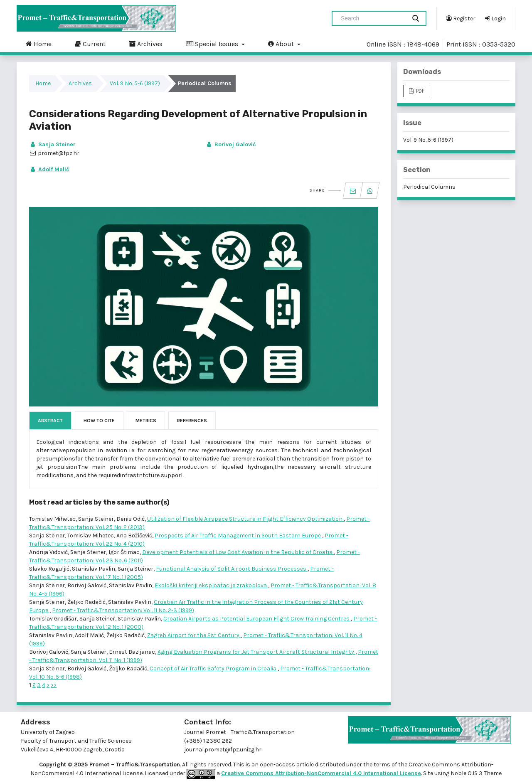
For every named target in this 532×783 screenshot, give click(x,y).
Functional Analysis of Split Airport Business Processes (232, 569)
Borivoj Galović (230, 144)
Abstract (50, 421)
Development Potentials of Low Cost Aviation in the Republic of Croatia (238, 552)
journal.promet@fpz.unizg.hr (223, 750)
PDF (420, 91)
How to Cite (99, 421)
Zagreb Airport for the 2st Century (194, 635)
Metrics (146, 421)
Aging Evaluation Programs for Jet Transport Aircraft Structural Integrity (256, 652)
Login (495, 18)
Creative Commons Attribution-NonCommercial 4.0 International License (321, 773)
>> (54, 685)
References (192, 421)
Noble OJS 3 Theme (475, 773)
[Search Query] (372, 18)
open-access (278, 765)
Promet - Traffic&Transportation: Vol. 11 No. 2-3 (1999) (123, 610)
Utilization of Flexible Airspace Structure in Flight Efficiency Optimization (245, 519)
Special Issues (213, 44)
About (282, 44)
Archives (146, 44)
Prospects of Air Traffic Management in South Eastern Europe (238, 536)
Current (90, 44)
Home (39, 44)
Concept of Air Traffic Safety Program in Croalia (214, 669)
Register (461, 18)
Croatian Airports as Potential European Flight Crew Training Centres (257, 619)
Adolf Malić (49, 169)
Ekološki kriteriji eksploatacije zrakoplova (211, 585)
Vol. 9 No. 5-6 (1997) (135, 83)
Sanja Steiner (52, 144)
